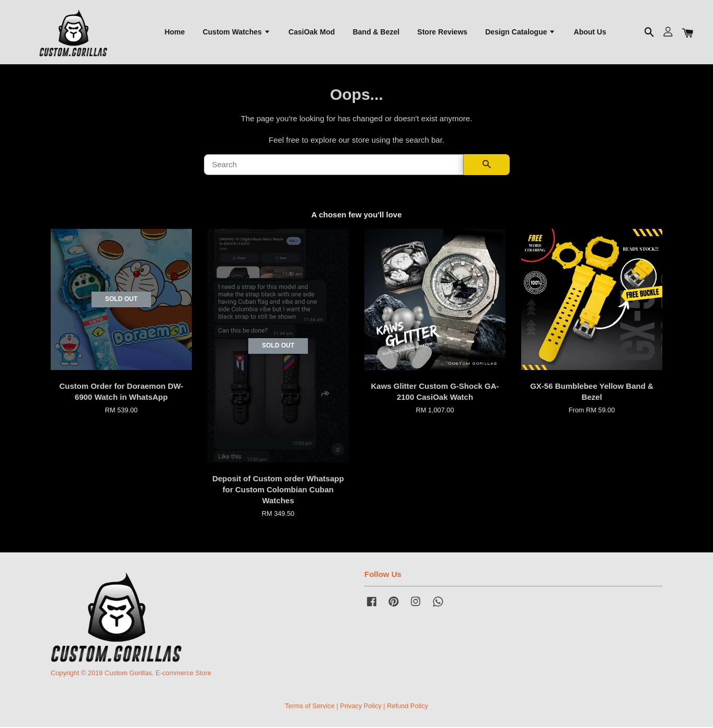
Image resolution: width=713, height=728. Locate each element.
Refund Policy (407, 706)
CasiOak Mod (312, 32)
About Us (590, 32)
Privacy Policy (360, 706)
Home (175, 32)
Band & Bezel (376, 32)
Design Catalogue (520, 32)
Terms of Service (310, 706)
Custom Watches (237, 32)
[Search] (334, 166)
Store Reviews (442, 32)
